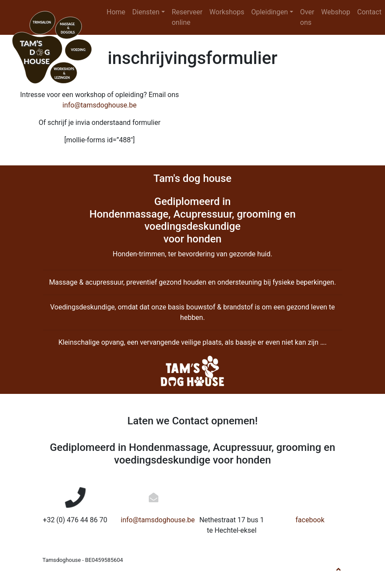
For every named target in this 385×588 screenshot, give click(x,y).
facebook (310, 520)
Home (116, 12)
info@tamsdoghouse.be (100, 105)
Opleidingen (269, 12)
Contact (369, 12)
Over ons (307, 17)
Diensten (146, 12)
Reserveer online (187, 17)
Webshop (336, 12)
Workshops (227, 12)
